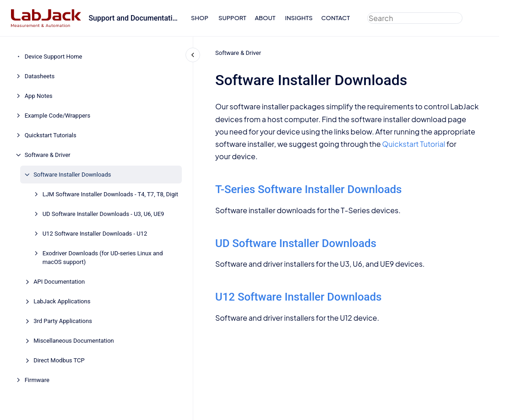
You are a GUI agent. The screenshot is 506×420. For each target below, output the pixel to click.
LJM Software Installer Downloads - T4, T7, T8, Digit (110, 194)
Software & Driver (48, 155)
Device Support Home (54, 57)
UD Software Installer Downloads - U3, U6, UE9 (103, 214)
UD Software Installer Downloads (296, 243)
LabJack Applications (62, 301)
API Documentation (59, 282)
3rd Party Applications (63, 321)
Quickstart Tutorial (414, 144)
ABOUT (265, 18)
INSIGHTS (299, 18)
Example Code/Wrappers (58, 116)
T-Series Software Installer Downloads (308, 189)
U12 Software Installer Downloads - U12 (95, 234)
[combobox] (415, 18)
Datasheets (40, 76)
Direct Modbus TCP (59, 360)
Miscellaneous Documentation (74, 341)
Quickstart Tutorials (51, 135)
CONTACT (335, 18)
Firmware (37, 380)
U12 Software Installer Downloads (298, 297)
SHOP (200, 18)
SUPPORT (232, 18)
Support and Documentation (134, 18)
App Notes (39, 96)
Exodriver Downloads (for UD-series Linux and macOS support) (103, 258)
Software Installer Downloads (72, 175)
